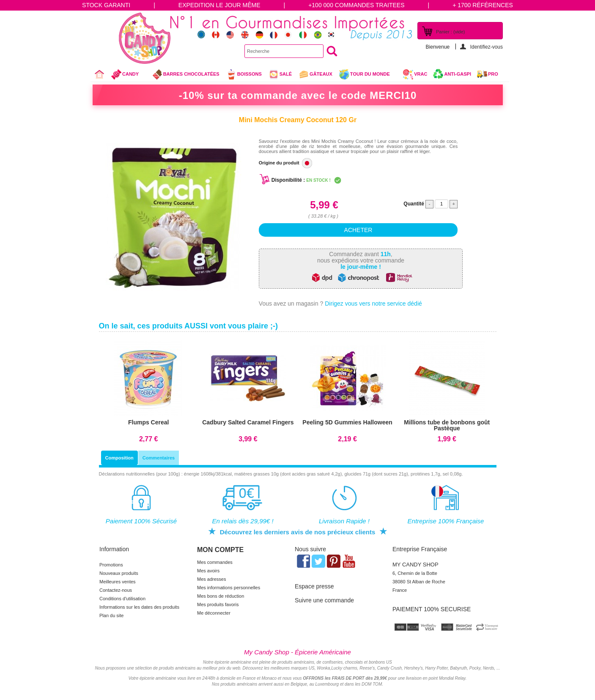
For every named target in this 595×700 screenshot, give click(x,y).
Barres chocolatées (186, 74)
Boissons (244, 74)
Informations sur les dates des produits (139, 607)
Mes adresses (211, 579)
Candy (128, 75)
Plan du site (111, 615)
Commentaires (159, 458)
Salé (280, 74)
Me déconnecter (214, 613)
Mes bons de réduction (221, 596)
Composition (119, 458)
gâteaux (315, 74)
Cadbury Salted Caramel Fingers (248, 422)
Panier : (450, 32)
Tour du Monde (368, 75)
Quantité (414, 204)
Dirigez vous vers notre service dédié (373, 304)
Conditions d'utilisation (122, 599)
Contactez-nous (116, 590)
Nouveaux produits (119, 573)
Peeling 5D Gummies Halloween (347, 422)
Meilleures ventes (118, 582)
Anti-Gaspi (458, 74)
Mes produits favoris (218, 604)
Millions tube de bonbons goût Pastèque (447, 425)
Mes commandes (215, 562)
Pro (493, 74)
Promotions (111, 565)
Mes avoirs (208, 571)
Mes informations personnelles (229, 588)
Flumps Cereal (148, 422)
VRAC (415, 74)
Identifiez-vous (487, 47)
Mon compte (220, 550)
